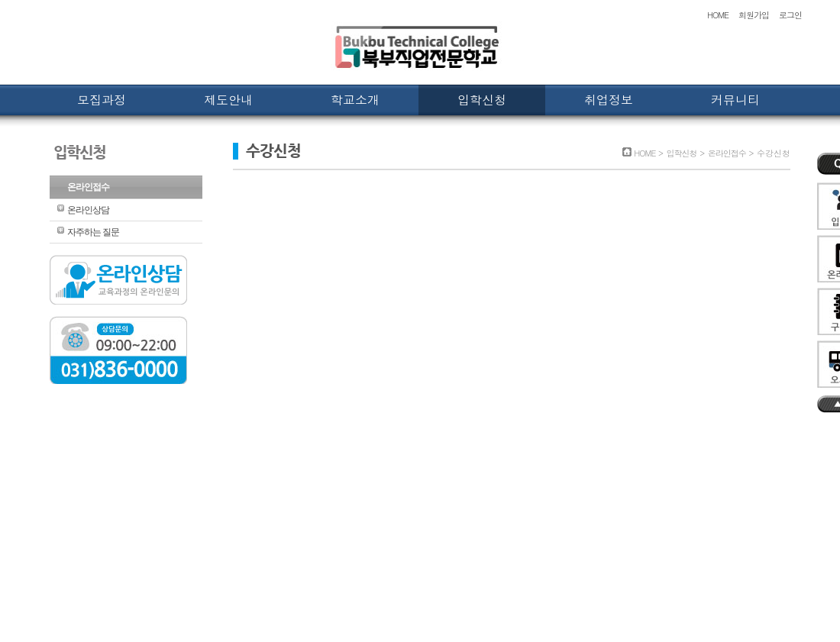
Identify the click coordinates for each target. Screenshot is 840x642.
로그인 (790, 15)
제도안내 (228, 100)
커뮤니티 (735, 100)
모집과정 (102, 100)
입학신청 (482, 100)
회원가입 (754, 15)
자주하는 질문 (93, 232)
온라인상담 (88, 210)
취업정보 (609, 100)
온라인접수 (88, 187)
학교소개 (355, 100)
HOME (718, 15)
